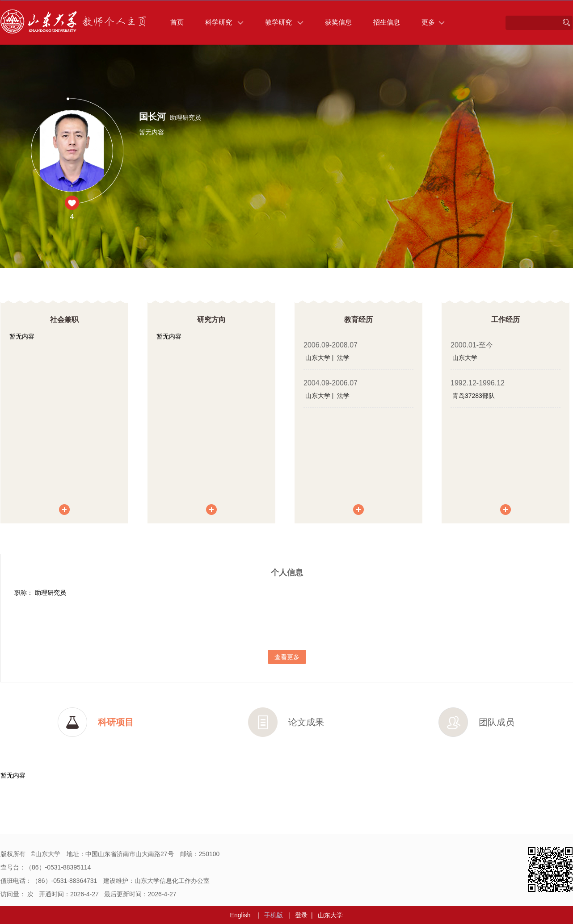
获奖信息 (338, 22)
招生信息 (387, 22)
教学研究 (284, 22)
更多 (433, 22)
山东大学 (330, 915)
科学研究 (224, 22)
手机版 (274, 915)
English (240, 915)
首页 (177, 22)
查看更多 (287, 657)
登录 (301, 915)
